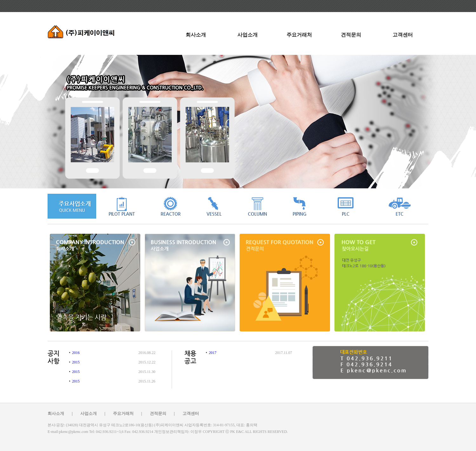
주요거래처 (299, 35)
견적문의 (351, 35)
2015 (75, 362)
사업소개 (248, 35)
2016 (75, 353)
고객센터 (403, 35)
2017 (212, 353)
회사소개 (196, 35)
